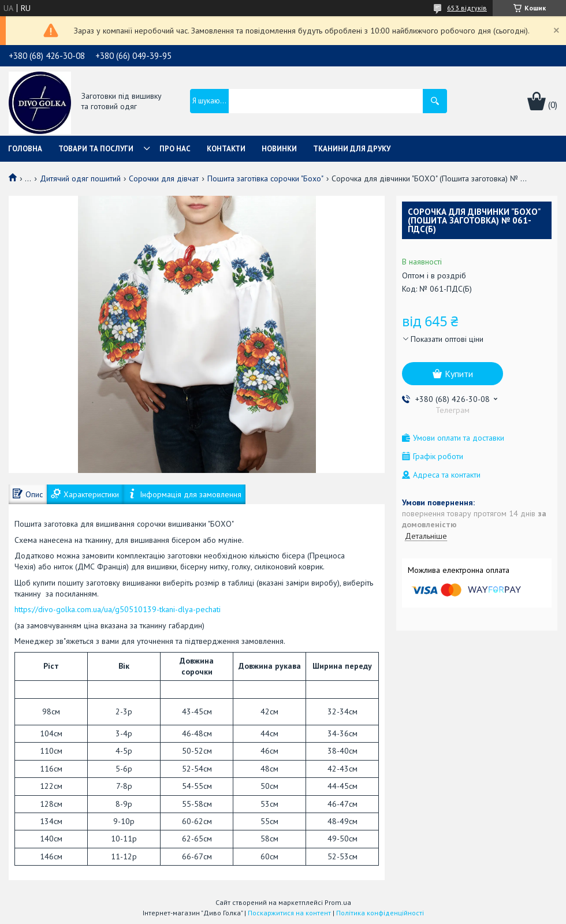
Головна (25, 149)
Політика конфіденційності (380, 913)
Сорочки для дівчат (164, 178)
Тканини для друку (352, 149)
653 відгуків (467, 8)
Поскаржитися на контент (289, 913)
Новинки (279, 149)
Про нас (175, 149)
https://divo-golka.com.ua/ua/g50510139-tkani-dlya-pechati (118, 609)
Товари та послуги (96, 149)
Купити (459, 374)
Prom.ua (338, 902)
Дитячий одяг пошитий (80, 178)
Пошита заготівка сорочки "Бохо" (265, 178)
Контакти (226, 149)
